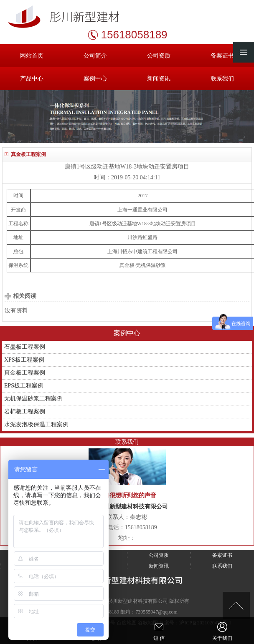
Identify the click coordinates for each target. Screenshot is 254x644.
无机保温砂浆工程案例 (33, 399)
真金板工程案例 (25, 373)
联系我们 (222, 79)
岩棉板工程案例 (25, 411)
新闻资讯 (159, 79)
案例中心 (95, 79)
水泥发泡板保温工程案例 (36, 424)
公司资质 (159, 56)
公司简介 (95, 56)
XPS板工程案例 (24, 360)
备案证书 (222, 56)
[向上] (236, 605)
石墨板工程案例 (25, 347)
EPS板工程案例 (24, 386)
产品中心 (32, 79)
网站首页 (32, 56)
